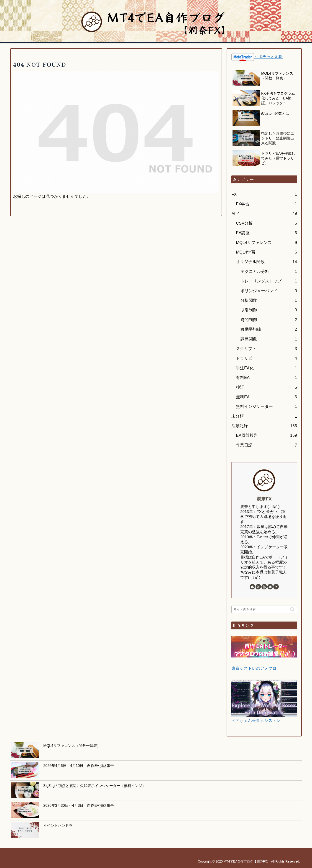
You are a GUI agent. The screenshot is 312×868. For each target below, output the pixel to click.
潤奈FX (264, 499)
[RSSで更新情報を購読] (276, 587)
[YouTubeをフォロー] (264, 587)
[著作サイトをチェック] (252, 587)
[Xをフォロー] (258, 587)
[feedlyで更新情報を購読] (270, 587)
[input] (264, 609)
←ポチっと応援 (269, 57)
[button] (292, 609)
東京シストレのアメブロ (254, 668)
